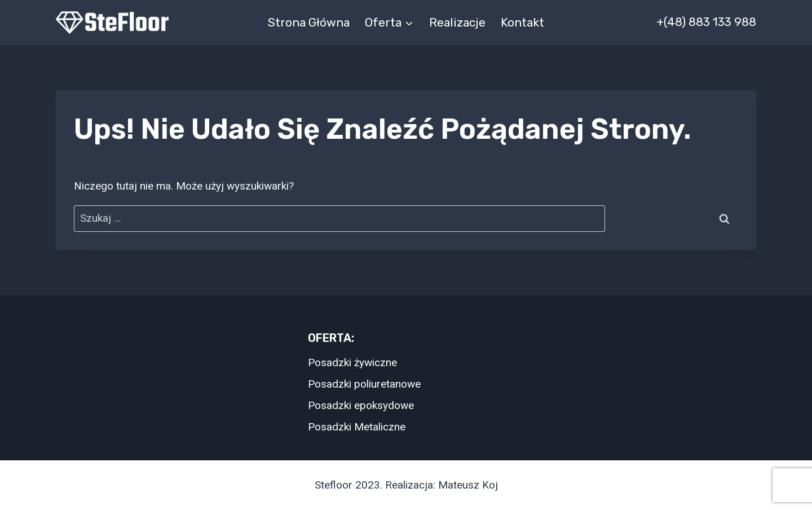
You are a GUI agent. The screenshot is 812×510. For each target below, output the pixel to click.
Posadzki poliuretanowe (364, 384)
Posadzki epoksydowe (361, 405)
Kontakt (522, 22)
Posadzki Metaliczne (357, 427)
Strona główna (309, 22)
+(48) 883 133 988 (706, 22)
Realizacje (457, 22)
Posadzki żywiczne (352, 362)
